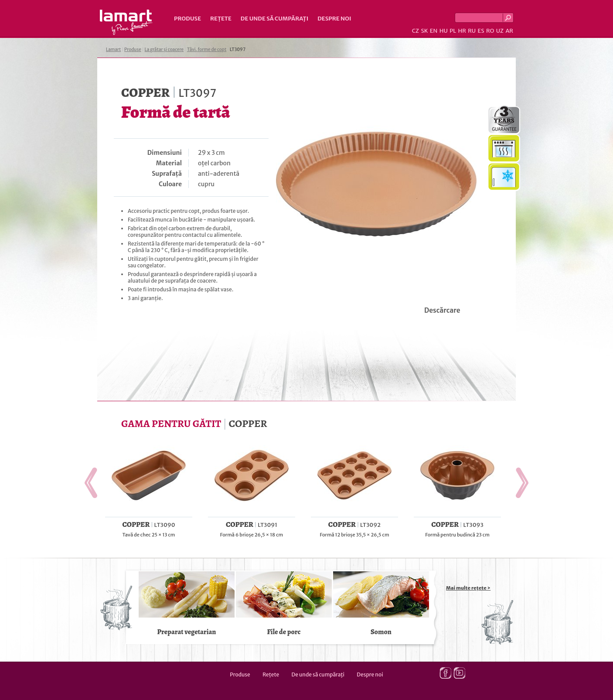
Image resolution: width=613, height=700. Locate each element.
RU (472, 31)
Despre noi (334, 19)
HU (444, 31)
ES (481, 31)
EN (434, 31)
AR (509, 31)
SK (424, 31)
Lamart (126, 22)
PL (453, 31)
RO (490, 31)
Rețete (221, 19)
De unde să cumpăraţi (274, 19)
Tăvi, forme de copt (207, 50)
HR (462, 31)
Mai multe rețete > (468, 588)
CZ (415, 31)
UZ (500, 31)
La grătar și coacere (164, 50)
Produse (187, 19)
